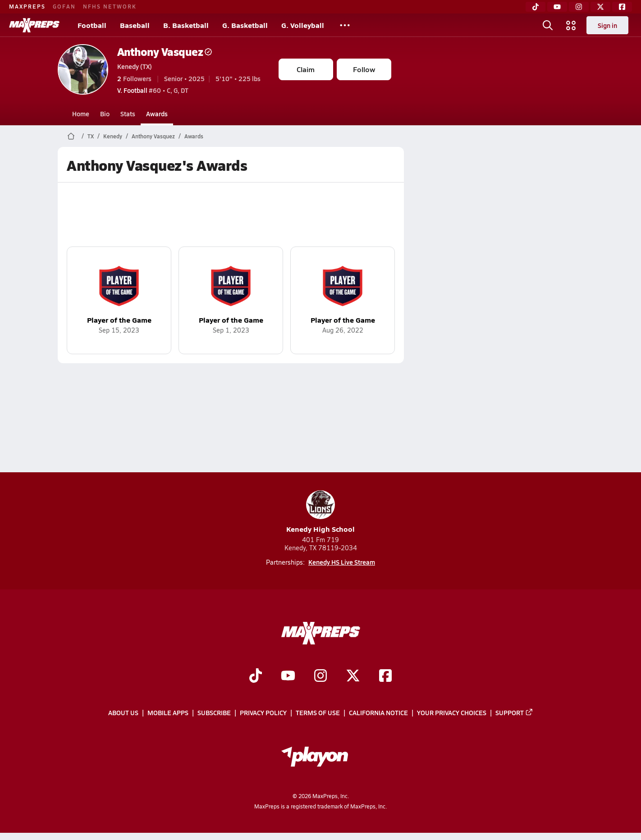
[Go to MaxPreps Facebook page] (385, 676)
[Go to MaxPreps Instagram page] (320, 676)
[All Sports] (345, 25)
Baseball (135, 25)
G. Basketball (245, 25)
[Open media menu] (571, 25)
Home (81, 114)
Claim (306, 69)
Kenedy (113, 136)
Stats (128, 114)
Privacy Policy (263, 712)
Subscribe (214, 712)
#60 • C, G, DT (153, 90)
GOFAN (64, 6)
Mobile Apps (168, 712)
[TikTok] (536, 7)
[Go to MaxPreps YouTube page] (288, 676)
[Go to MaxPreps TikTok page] (256, 676)
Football (92, 25)
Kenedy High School (320, 512)
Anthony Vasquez (165, 52)
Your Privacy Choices (452, 712)
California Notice (378, 712)
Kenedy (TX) (135, 66)
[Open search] (548, 25)
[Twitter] (600, 7)
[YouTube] (557, 7)
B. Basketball (186, 25)
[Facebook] (622, 7)
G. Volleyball (303, 25)
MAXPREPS (27, 6)
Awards (157, 114)
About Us (123, 712)
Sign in (607, 25)
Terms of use (318, 712)
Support (514, 712)
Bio (105, 114)
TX (91, 136)
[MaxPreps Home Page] (71, 136)
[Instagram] (579, 7)
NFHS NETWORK (110, 6)
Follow (364, 69)
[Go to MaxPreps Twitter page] (353, 676)
